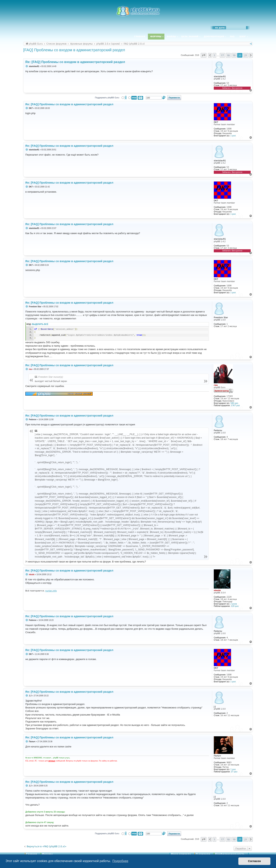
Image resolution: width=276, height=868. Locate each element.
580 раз (234, 403)
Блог (243, 37)
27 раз (234, 772)
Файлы (171, 37)
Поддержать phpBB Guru (107, 98)
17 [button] (222, 55)
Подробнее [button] (120, 861)
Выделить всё (40, 324)
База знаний (190, 37)
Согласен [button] (254, 861)
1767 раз (235, 405)
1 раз (233, 136)
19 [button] (234, 55)
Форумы (156, 37)
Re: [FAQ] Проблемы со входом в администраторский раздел (75, 62)
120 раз (235, 606)
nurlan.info (51, 591)
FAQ (232, 37)
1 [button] (214, 55)
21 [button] (246, 55)
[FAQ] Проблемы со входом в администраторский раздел (74, 50)
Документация (214, 37)
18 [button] (228, 55)
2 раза (234, 604)
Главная (140, 37)
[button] (204, 55)
